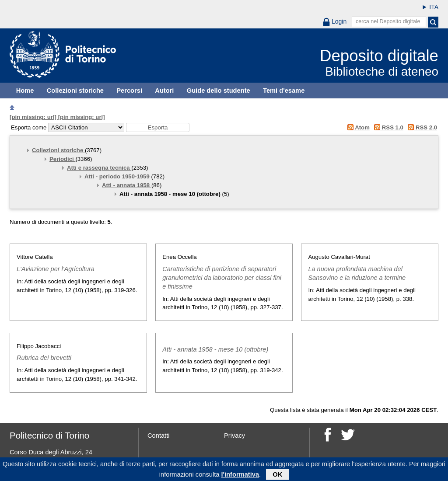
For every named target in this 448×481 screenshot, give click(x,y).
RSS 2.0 (421, 127)
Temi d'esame (284, 91)
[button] (158, 127)
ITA (434, 7)
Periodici (62, 159)
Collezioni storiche (75, 91)
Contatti (159, 436)
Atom (357, 127)
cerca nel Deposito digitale (388, 21)
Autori (164, 91)
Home (25, 91)
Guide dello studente (219, 91)
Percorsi (129, 91)
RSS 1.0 (387, 127)
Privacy (234, 436)
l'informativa (240, 476)
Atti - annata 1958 (127, 185)
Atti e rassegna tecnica (99, 168)
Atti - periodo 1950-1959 (118, 176)
